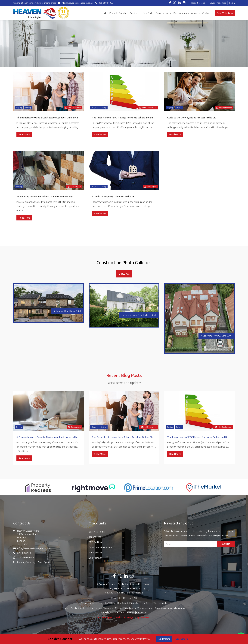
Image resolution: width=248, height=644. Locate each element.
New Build (148, 13)
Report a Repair (199, 3)
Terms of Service (153, 603)
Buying (19, 108)
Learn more (182, 639)
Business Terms (97, 532)
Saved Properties (218, 3)
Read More (24, 134)
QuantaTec (143, 617)
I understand (164, 639)
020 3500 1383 (104, 3)
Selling (28, 108)
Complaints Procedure (100, 547)
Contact (206, 13)
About (196, 13)
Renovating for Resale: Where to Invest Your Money (44, 197)
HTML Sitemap (131, 598)
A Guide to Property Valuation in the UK (113, 197)
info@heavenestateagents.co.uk (76, 3)
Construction (163, 13)
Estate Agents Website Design (116, 617)
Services (135, 13)
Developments (181, 13)
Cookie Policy (96, 558)
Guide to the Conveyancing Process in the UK (191, 118)
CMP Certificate (97, 542)
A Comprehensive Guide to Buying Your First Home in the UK (49, 437)
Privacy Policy (96, 552)
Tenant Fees (95, 537)
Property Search (119, 13)
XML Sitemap (117, 598)
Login (232, 3)
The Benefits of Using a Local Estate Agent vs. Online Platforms (49, 118)
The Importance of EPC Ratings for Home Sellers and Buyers (124, 118)
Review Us (141, 612)
